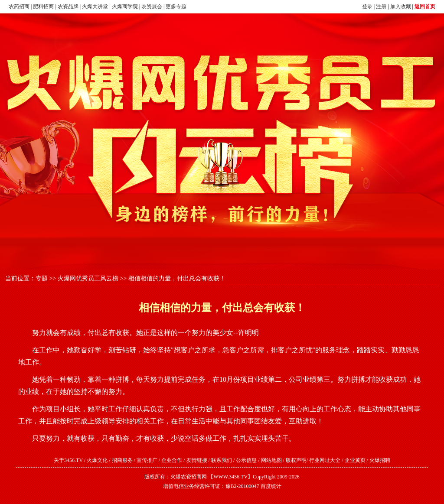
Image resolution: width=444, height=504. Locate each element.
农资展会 (152, 7)
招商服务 (122, 460)
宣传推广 (147, 460)
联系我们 (222, 460)
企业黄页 (355, 460)
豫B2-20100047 (242, 486)
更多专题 (176, 7)
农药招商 (19, 7)
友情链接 (197, 460)
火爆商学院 (125, 7)
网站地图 (271, 460)
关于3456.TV (68, 460)
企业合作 (172, 460)
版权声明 (296, 460)
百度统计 (271, 486)
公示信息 (246, 460)
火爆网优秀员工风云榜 (88, 278)
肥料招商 (43, 7)
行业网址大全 (325, 460)
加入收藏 (401, 7)
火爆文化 (97, 460)
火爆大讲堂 (95, 7)
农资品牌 (68, 7)
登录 (367, 7)
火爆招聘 (380, 460)
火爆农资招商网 (189, 477)
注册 (381, 7)
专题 (42, 278)
